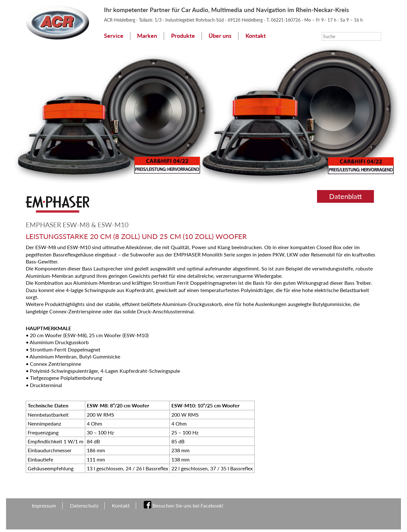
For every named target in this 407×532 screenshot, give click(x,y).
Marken (147, 36)
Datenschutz (84, 505)
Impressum (44, 505)
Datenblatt (345, 196)
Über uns (220, 36)
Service (114, 36)
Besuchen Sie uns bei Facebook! (188, 505)
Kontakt (256, 36)
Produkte (183, 36)
